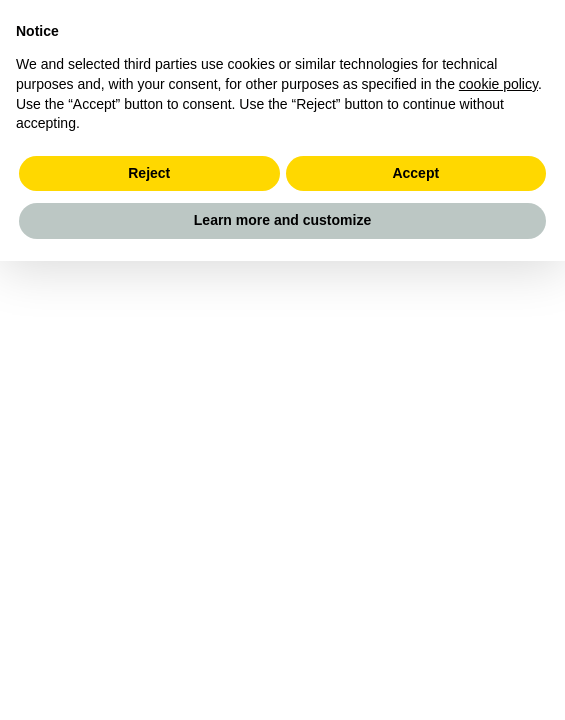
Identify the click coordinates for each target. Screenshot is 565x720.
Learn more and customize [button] (282, 220)
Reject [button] (149, 173)
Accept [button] (415, 173)
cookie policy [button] (498, 84)
